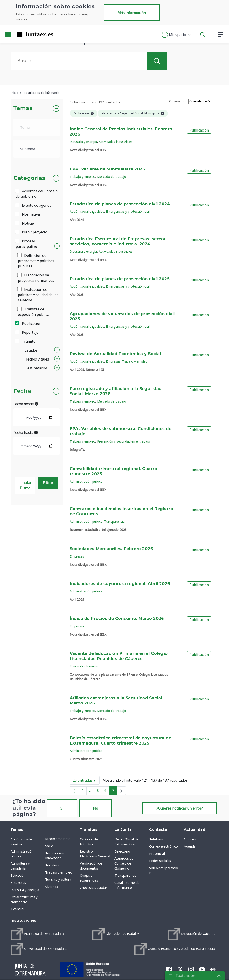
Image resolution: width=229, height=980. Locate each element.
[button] (176, 35)
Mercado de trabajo (112, 177)
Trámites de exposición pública (34, 312)
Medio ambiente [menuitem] (58, 839)
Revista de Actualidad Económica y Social (116, 354)
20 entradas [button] (86, 781)
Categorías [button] (29, 178)
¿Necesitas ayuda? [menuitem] (93, 887)
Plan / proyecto (31, 232)
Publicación (29, 323)
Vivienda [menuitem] (52, 887)
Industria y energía (83, 142)
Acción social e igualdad (87, 211)
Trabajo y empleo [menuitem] (59, 872)
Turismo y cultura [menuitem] (58, 879)
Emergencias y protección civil (128, 211)
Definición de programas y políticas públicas (36, 261)
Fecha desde (26, 404)
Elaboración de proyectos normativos (36, 278)
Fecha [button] (22, 391)
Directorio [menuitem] (122, 851)
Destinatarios (36, 368)
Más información (132, 13)
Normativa (28, 214)
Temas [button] (23, 108)
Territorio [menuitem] (53, 865)
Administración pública (86, 481)
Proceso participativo (26, 244)
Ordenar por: (178, 101)
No (95, 808)
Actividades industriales (116, 142)
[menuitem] (37, 934)
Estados (31, 350)
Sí (62, 808)
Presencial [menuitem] (157, 853)
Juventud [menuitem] (17, 909)
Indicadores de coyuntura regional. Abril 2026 (120, 584)
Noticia (25, 223)
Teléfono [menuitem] (156, 839)
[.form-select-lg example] (37, 127)
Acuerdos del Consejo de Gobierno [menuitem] (124, 863)
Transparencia (114, 521)
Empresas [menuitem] (18, 882)
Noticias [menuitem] (190, 839)
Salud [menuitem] (49, 846)
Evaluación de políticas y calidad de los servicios (38, 295)
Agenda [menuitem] (190, 846)
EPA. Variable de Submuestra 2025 (107, 169)
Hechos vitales (37, 359)
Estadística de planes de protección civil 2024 (120, 204)
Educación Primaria (84, 666)
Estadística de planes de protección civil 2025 (120, 279)
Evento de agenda (34, 205)
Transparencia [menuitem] (125, 875)
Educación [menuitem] (18, 875)
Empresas (113, 361)
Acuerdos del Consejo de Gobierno (37, 194)
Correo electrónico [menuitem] (163, 846)
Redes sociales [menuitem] (160, 861)
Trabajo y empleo (83, 177)
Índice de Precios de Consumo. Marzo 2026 (117, 619)
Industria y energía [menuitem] (25, 890)
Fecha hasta (26, 433)
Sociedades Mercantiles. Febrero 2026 (111, 549)
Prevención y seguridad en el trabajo (124, 441)
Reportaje (27, 332)
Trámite (25, 341)
